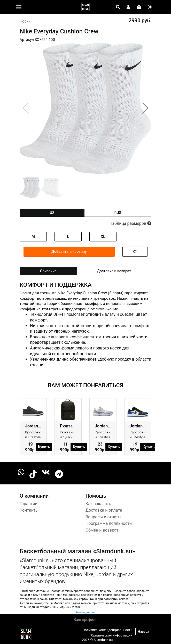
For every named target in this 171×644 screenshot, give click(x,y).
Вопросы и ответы (103, 517)
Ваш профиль (85, 620)
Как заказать (98, 504)
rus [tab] (118, 213)
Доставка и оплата (104, 510)
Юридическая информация (111, 635)
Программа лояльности (109, 523)
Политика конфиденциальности (107, 630)
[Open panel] (118, 7)
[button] (145, 108)
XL (103, 237)
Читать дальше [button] (85, 612)
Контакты (29, 510)
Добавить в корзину (69, 252)
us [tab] (52, 213)
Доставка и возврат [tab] (114, 271)
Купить (44, 447)
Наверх (143, 631)
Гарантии (29, 504)
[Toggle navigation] (19, 7)
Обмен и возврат (102, 530)
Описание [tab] (48, 271)
